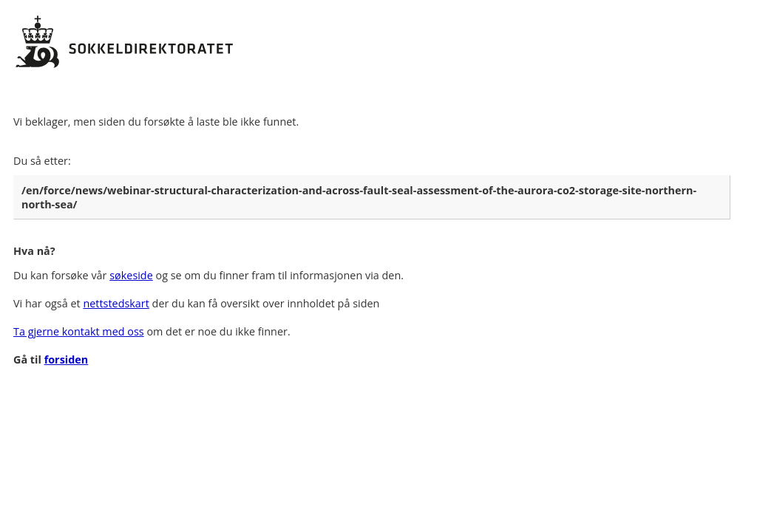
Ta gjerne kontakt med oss (79, 331)
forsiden (67, 359)
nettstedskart (116, 303)
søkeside (131, 275)
